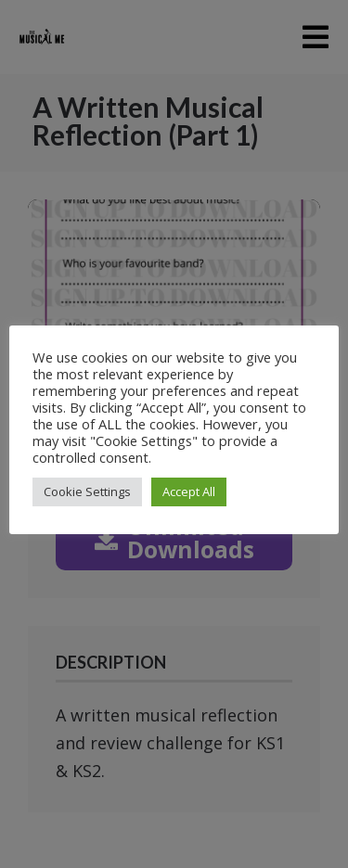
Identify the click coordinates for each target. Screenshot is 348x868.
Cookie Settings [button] (87, 491)
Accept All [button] (189, 491)
